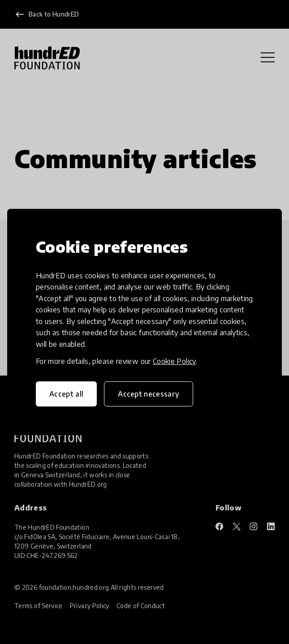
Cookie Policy (174, 361)
